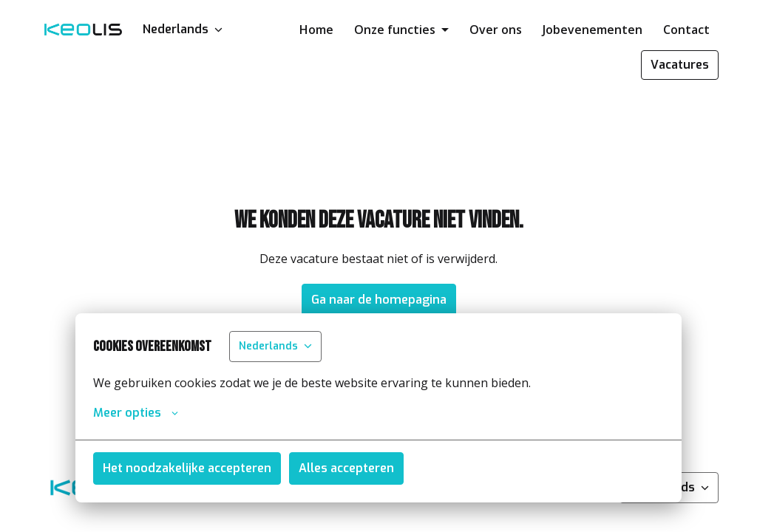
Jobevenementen (593, 30)
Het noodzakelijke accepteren (187, 468)
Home (316, 30)
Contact (686, 30)
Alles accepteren (346, 468)
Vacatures (680, 65)
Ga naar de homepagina (379, 300)
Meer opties (136, 413)
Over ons (496, 30)
